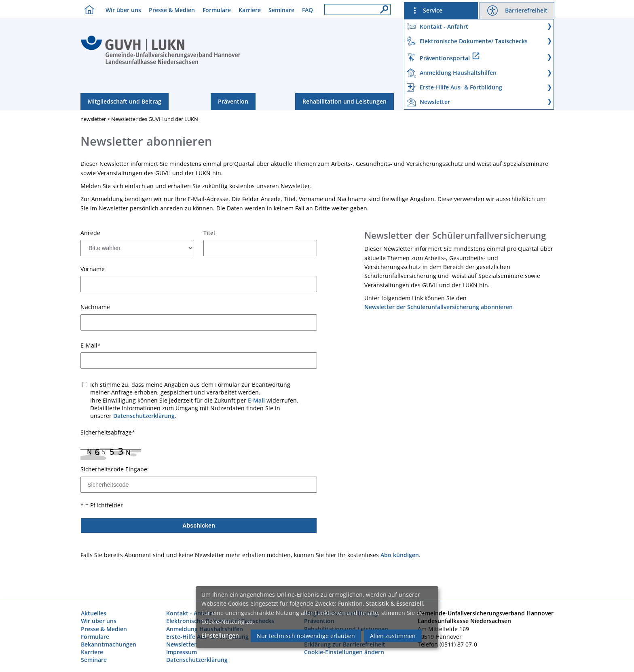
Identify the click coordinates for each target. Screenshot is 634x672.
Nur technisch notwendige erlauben (306, 636)
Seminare (281, 10)
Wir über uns (123, 10)
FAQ (307, 10)
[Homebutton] (87, 10)
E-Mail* (91, 346)
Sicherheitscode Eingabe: (115, 469)
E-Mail (256, 400)
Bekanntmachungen (109, 644)
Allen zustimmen (393, 636)
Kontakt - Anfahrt (190, 613)
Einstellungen (220, 635)
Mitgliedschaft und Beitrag (125, 101)
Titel (209, 233)
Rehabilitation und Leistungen (344, 101)
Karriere (250, 10)
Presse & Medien (172, 10)
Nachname (95, 307)
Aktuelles (94, 613)
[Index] (161, 63)
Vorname (93, 269)
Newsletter (181, 644)
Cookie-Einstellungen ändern (344, 652)
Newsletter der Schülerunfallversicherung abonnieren (439, 307)
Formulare (217, 10)
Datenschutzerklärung (144, 416)
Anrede (90, 233)
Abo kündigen (400, 555)
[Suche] (382, 7)
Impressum (182, 652)
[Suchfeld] (357, 10)
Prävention (233, 101)
